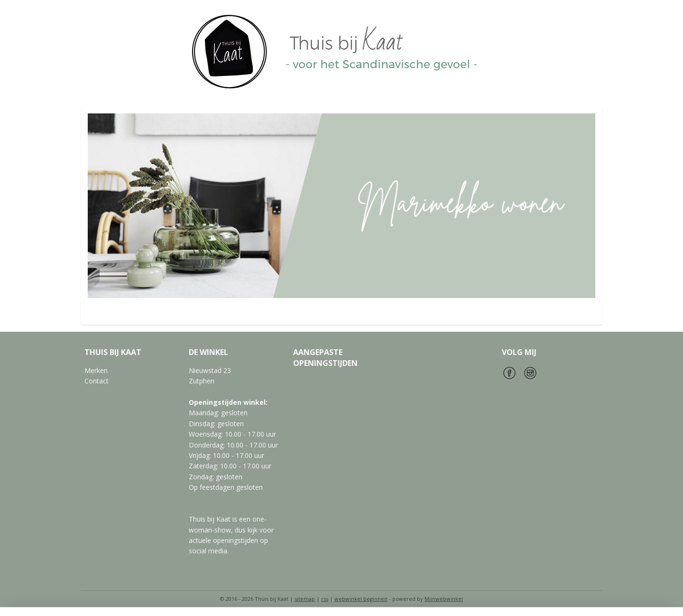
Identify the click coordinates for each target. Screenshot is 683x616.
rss (325, 599)
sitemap (305, 599)
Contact (97, 381)
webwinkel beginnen (361, 599)
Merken (96, 370)
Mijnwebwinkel (444, 599)
